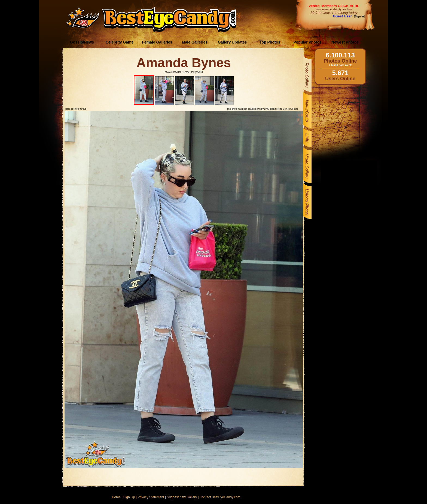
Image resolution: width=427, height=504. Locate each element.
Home (116, 497)
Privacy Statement (151, 497)
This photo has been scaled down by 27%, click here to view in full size (262, 109)
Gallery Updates (232, 42)
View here (334, 9)
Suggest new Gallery (182, 497)
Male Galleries (195, 42)
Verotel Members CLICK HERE (334, 6)
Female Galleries (157, 42)
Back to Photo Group (76, 109)
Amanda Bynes (184, 63)
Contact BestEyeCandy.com (220, 497)
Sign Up (129, 497)
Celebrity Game (120, 42)
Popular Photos (307, 42)
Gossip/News (82, 42)
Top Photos (270, 42)
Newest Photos (345, 42)
